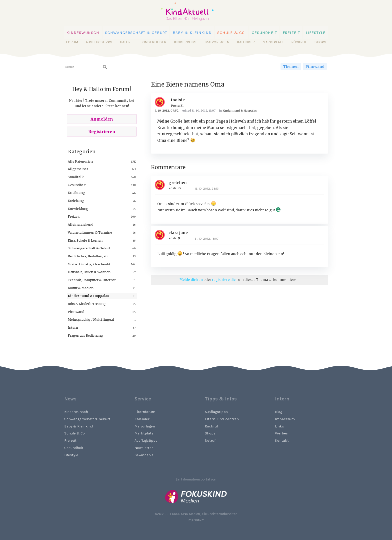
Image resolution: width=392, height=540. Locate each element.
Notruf (210, 441)
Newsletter (144, 448)
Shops (320, 42)
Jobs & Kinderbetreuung (87, 304)
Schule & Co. (231, 33)
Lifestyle (316, 33)
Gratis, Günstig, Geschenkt (89, 264)
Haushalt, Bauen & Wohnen (89, 272)
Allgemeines (78, 169)
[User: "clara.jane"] (162, 235)
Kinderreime (186, 42)
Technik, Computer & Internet (92, 280)
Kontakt (282, 441)
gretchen (178, 183)
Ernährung (76, 193)
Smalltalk (76, 177)
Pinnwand (315, 67)
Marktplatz (273, 42)
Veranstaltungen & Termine (90, 232)
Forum (72, 42)
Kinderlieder (154, 42)
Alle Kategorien (80, 161)
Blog (279, 412)
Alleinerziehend (80, 224)
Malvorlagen (217, 42)
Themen (291, 67)
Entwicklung (78, 209)
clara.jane (178, 233)
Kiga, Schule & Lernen (85, 240)
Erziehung (76, 201)
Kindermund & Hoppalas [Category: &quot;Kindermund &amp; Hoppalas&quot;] (240, 111)
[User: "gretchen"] (162, 185)
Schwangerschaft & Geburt (136, 33)
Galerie (127, 42)
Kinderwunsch (83, 33)
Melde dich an (191, 280)
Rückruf (299, 42)
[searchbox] (86, 67)
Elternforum (145, 412)
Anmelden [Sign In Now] (102, 119)
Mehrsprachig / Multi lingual (91, 319)
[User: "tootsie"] (162, 102)
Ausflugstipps (99, 42)
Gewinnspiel (144, 455)
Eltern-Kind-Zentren (222, 419)
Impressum (285, 419)
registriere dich (225, 280)
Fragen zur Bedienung (85, 335)
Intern (73, 327)
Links (279, 426)
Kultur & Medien (81, 288)
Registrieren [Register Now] (102, 132)
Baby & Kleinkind (192, 33)
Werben (282, 433)
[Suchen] (105, 67)
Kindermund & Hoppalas (88, 296)
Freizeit (291, 33)
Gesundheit (264, 33)
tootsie (178, 100)
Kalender (246, 42)
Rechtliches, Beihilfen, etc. (88, 256)
